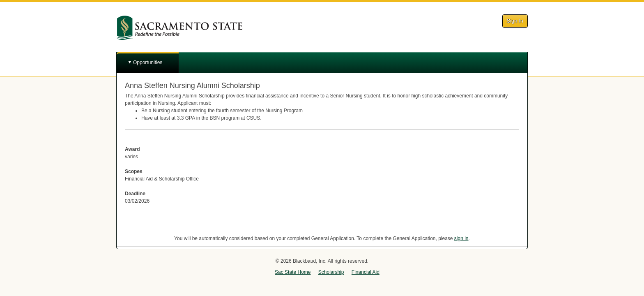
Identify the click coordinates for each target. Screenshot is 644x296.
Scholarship (331, 272)
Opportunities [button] (148, 62)
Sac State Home (293, 272)
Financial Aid (366, 272)
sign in (461, 238)
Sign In (515, 21)
